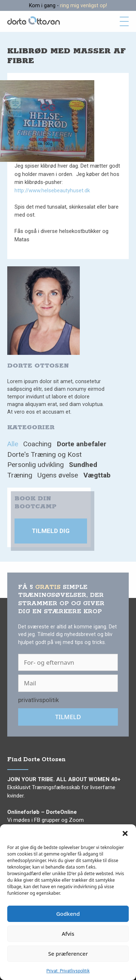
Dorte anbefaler (82, 444)
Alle (13, 444)
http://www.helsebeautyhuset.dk (52, 190)
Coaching (37, 444)
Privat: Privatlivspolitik (68, 971)
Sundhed (83, 465)
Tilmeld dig (51, 531)
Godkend (68, 914)
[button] (125, 833)
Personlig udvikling (36, 465)
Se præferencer (68, 954)
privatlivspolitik (38, 700)
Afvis (68, 934)
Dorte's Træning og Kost (44, 454)
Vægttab (97, 475)
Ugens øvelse (58, 475)
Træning (20, 475)
